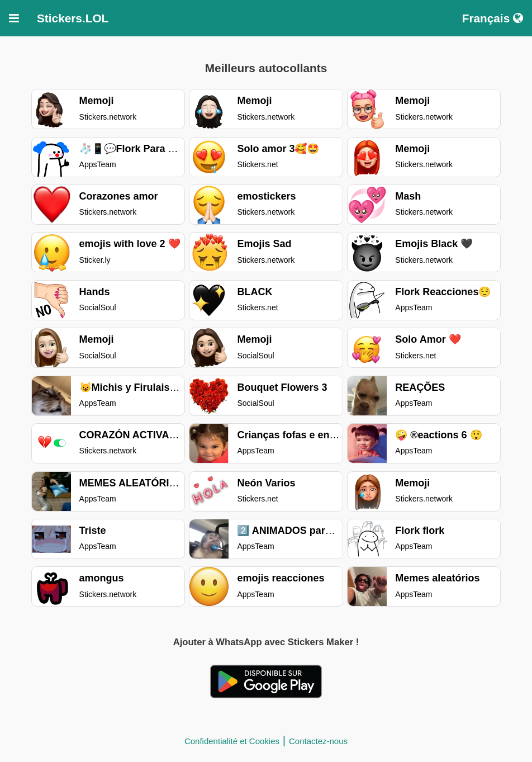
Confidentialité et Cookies (232, 741)
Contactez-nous (318, 741)
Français (493, 18)
